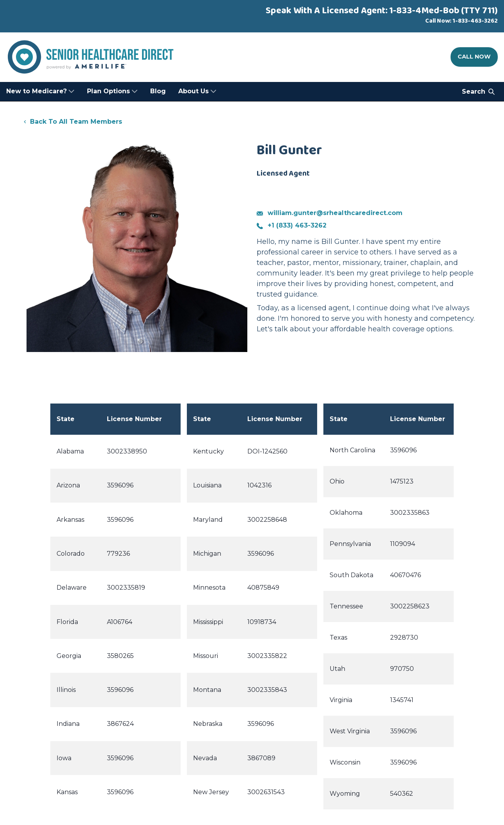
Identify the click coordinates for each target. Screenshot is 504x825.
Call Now (474, 57)
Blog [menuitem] (158, 91)
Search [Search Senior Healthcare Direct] (478, 92)
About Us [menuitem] (197, 91)
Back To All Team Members (72, 122)
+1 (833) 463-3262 (292, 225)
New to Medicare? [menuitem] (40, 91)
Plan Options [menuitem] (112, 91)
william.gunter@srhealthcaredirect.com (330, 213)
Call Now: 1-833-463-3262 (461, 21)
